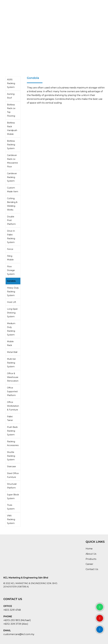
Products (91, 559)
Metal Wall (12, 352)
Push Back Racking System (12, 431)
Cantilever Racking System (12, 177)
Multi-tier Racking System (11, 363)
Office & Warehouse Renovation (13, 377)
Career (89, 564)
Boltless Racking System (11, 145)
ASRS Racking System (11, 83)
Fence (10, 249)
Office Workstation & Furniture (13, 406)
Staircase (11, 466)
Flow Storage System (11, 270)
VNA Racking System (11, 519)
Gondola (11, 281)
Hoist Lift (12, 302)
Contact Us (92, 569)
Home (89, 549)
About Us (91, 554)
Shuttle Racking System (11, 456)
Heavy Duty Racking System (13, 292)
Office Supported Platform (12, 392)
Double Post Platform (11, 220)
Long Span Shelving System (12, 313)
